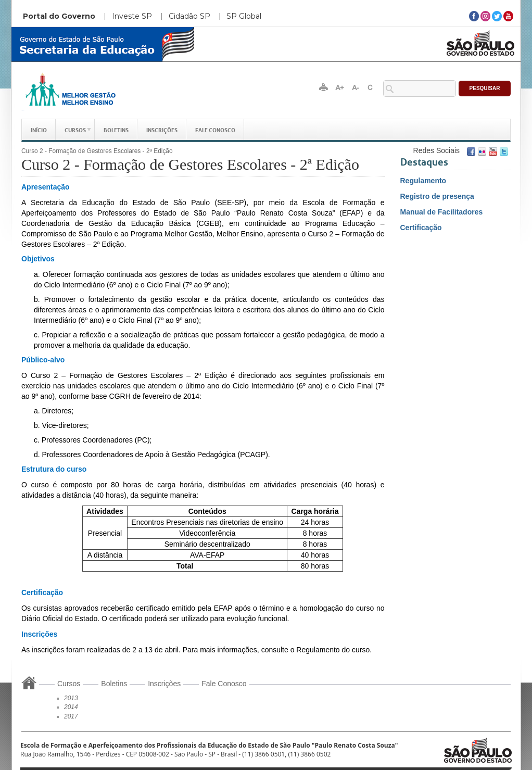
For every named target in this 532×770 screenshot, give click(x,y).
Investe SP (132, 16)
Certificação (421, 228)
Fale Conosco (215, 129)
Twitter (504, 152)
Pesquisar (485, 88)
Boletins (116, 129)
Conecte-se (375, 150)
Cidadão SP (189, 16)
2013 (71, 698)
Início (39, 129)
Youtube (493, 152)
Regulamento (423, 181)
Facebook (471, 152)
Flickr (482, 152)
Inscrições (162, 129)
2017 (71, 716)
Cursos (75, 129)
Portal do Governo (59, 16)
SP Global (244, 16)
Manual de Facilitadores (442, 212)
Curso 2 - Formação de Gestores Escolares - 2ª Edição (97, 151)
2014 (71, 707)
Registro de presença (437, 196)
